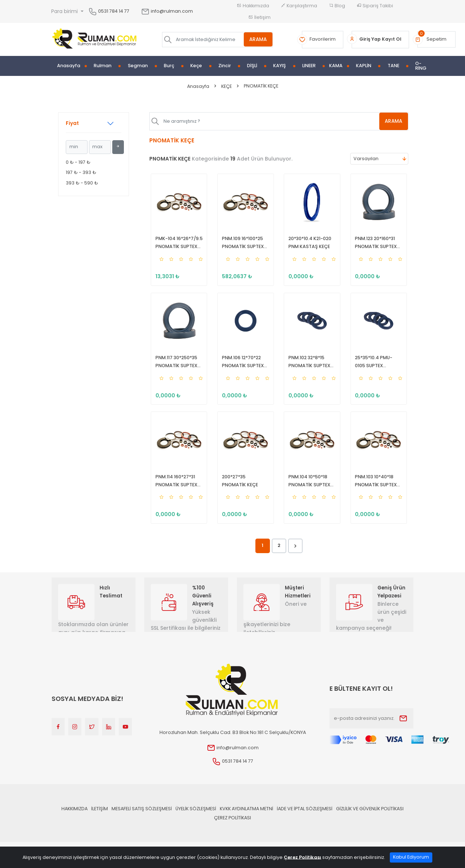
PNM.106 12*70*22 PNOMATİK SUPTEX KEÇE (241, 366)
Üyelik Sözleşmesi (196, 817)
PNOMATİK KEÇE (261, 86)
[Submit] (403, 727)
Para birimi (65, 11)
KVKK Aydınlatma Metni (246, 817)
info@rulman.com (167, 11)
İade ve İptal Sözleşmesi (305, 817)
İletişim (260, 17)
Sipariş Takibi (375, 6)
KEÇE (227, 86)
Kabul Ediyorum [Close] (411, 857)
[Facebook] (58, 736)
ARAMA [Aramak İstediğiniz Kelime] (258, 39)
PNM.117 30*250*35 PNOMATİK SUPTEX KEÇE (175, 366)
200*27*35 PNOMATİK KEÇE (245, 488)
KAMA (336, 66)
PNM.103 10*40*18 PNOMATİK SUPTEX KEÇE (375, 488)
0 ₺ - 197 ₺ (78, 162)
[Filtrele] (118, 147)
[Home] (95, 40)
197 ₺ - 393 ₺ (81, 172)
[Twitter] (92, 736)
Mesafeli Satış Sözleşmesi (142, 817)
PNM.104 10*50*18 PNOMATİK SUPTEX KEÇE (308, 488)
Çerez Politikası (232, 826)
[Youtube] (125, 736)
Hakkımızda (253, 6)
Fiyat (72, 123)
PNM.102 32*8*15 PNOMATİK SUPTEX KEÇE (308, 366)
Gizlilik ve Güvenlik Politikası (370, 817)
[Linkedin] (109, 736)
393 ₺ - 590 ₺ (82, 183)
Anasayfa (69, 66)
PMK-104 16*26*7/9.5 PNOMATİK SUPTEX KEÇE (178, 244)
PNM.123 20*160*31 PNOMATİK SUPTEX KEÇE (375, 244)
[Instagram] (75, 736)
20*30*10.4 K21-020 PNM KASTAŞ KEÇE (309, 244)
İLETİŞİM (100, 817)
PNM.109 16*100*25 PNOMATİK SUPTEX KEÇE (241, 244)
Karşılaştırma (299, 6)
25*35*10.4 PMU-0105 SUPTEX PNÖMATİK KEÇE (378, 366)
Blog (337, 6)
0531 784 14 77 (114, 11)
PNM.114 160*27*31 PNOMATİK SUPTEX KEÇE (175, 488)
